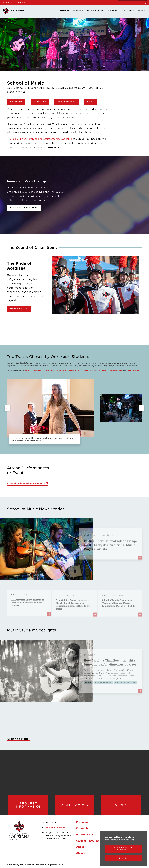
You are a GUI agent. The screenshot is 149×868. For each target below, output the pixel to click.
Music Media (68, 371)
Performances (95, 10)
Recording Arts (114, 371)
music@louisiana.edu (56, 828)
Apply (90, 102)
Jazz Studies (133, 371)
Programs (65, 10)
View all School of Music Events (26, 483)
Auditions (40, 102)
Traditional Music (53, 371)
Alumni (142, 10)
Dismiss (123, 858)
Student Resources (116, 10)
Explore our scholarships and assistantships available (39, 139)
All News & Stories (18, 739)
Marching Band (67, 102)
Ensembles (79, 10)
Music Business (99, 371)
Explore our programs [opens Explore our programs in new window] (24, 208)
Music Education (83, 371)
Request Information (28, 805)
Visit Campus (74, 805)
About (132, 10)
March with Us (19, 309)
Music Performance (34, 371)
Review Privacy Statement (123, 849)
